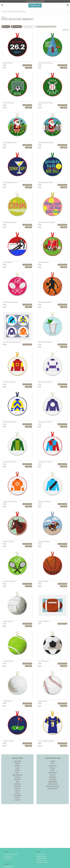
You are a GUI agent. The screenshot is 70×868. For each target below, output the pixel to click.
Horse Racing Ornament (44, 542)
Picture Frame (53, 788)
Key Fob (53, 775)
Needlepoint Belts (41, 856)
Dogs (17, 772)
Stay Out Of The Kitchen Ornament (46, 223)
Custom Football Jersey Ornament (46, 741)
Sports (17, 770)
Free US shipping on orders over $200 (35, 1)
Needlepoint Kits (41, 854)
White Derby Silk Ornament (45, 382)
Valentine (17, 786)
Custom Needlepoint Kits (11, 854)
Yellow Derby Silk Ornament (10, 422)
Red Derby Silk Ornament (9, 382)
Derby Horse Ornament (9, 542)
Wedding (17, 779)
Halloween (17, 795)
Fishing (17, 791)
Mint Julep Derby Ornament (45, 342)
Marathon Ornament (8, 63)
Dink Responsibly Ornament (10, 223)
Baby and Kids (17, 775)
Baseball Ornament (43, 701)
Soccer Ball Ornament (43, 661)
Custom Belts (8, 856)
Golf (17, 782)
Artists (17, 793)
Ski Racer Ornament (8, 262)
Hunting (17, 784)
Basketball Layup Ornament (45, 302)
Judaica (17, 800)
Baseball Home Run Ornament (46, 103)
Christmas (17, 761)
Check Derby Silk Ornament (45, 462)
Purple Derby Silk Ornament (45, 422)
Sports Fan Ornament (43, 262)
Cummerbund (53, 782)
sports (7, 27)
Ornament (17, 27)
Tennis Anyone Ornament (9, 582)
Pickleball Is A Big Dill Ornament (46, 183)
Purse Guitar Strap (53, 786)
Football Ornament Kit (44, 621)
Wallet (53, 768)
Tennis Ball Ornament (8, 661)
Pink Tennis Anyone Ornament (10, 302)
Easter (17, 797)
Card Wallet (53, 772)
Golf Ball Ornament (8, 701)
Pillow (53, 761)
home (3, 17)
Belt (53, 763)
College (17, 777)
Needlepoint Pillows (42, 858)
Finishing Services (41, 860)
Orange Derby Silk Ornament (10, 502)
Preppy (17, 763)
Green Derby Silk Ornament (10, 462)
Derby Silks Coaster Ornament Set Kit (12, 342)
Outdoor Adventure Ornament (45, 63)
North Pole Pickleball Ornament (46, 143)
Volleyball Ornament (8, 621)
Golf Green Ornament (8, 741)
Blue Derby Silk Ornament (44, 502)
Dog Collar (53, 766)
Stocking (53, 779)
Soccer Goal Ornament (9, 103)
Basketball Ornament (43, 582)
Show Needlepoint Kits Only (46, 27)
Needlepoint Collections (43, 862)
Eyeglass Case (53, 784)
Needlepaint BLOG (9, 867)
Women (17, 766)
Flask (53, 770)
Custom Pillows (8, 858)
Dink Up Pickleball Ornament (10, 183)
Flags (17, 768)
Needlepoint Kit (27, 65)
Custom (17, 788)
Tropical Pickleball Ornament (10, 143)
